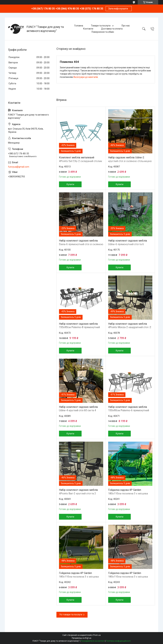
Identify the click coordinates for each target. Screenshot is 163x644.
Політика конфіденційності (118, 641)
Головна (79, 26)
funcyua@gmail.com (19, 167)
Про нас (126, 26)
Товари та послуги (101, 26)
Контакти (88, 29)
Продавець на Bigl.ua (81, 638)
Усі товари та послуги (71, 615)
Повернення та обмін (103, 32)
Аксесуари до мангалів (86, 77)
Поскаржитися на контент (93, 641)
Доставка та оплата (112, 29)
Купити (70, 184)
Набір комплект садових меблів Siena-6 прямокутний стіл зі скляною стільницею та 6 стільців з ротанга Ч (81, 244)
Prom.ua (97, 635)
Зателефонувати (119, 9)
